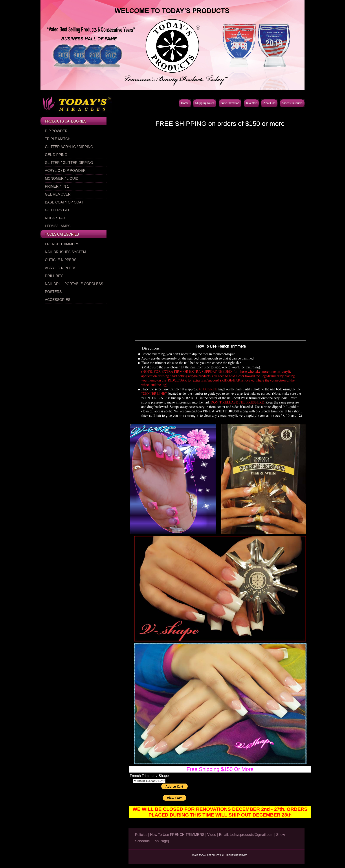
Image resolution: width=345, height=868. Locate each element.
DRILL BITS (54, 276)
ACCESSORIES (58, 300)
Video (212, 835)
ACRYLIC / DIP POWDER (65, 171)
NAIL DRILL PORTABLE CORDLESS (74, 284)
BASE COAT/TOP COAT (64, 202)
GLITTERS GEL (58, 210)
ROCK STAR (55, 218)
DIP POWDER (56, 131)
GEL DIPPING (56, 155)
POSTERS (53, 292)
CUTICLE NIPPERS (61, 260)
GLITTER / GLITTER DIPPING (69, 163)
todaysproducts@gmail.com (252, 835)
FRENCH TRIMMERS (62, 244)
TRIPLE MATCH (58, 139)
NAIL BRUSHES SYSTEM (65, 252)
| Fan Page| (160, 841)
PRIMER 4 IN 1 (57, 186)
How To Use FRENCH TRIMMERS (177, 835)
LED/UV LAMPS (58, 226)
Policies (141, 835)
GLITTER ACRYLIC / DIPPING (69, 147)
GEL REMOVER (58, 194)
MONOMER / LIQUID (62, 179)
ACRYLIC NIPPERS (61, 268)
